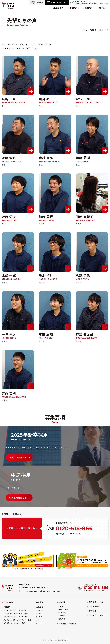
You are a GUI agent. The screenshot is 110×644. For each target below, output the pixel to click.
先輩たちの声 (63, 610)
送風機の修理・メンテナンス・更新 (16, 614)
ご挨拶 (38, 614)
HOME (85, 30)
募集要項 (62, 619)
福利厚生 (62, 616)
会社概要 (39, 617)
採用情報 (93, 30)
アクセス (39, 623)
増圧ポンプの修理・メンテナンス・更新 (17, 620)
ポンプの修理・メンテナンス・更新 (16, 611)
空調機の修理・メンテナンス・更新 (16, 617)
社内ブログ (63, 613)
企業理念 (39, 611)
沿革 (38, 620)
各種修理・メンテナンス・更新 (14, 623)
